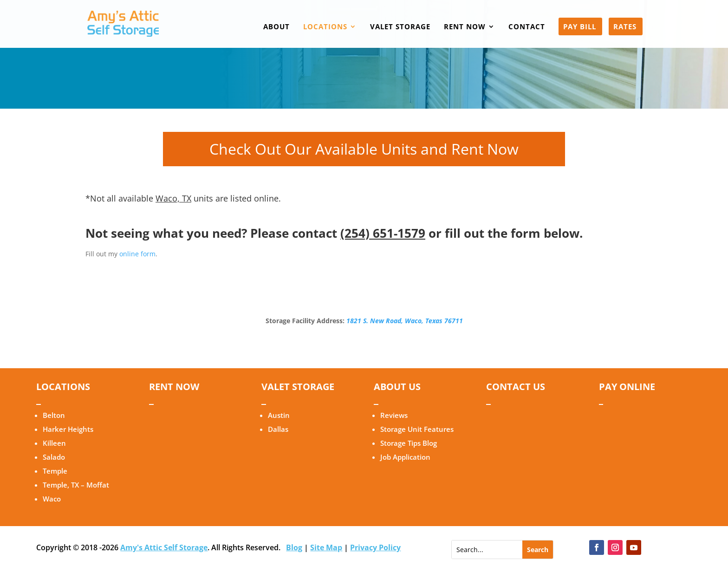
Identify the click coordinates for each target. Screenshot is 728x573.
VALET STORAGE (400, 27)
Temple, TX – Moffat (76, 485)
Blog (294, 547)
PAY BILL (580, 27)
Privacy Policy (375, 547)
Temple (55, 471)
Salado (54, 457)
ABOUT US (397, 387)
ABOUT (276, 27)
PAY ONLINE (627, 387)
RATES (625, 27)
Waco (52, 499)
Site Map (326, 547)
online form (137, 254)
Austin (279, 415)
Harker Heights (68, 429)
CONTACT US (516, 387)
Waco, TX (173, 198)
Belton (54, 415)
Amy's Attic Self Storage (164, 547)
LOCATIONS (325, 27)
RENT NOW (465, 27)
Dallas (278, 429)
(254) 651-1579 (383, 233)
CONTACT (527, 27)
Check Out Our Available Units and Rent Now (364, 149)
